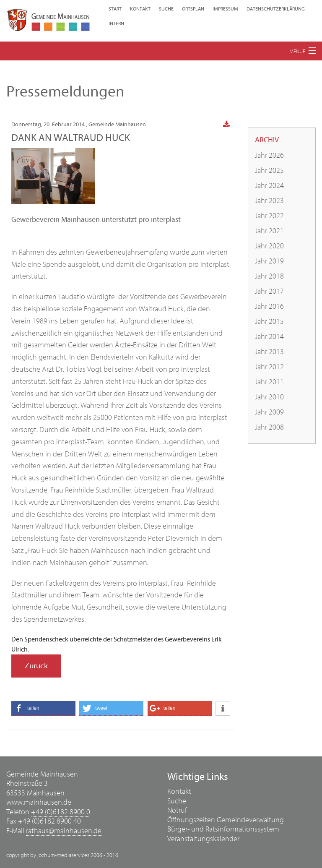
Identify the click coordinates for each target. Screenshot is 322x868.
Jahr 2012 (269, 367)
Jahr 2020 (269, 246)
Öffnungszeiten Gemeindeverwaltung (226, 820)
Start (115, 9)
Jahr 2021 (269, 231)
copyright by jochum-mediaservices (48, 855)
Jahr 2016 (269, 306)
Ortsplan (193, 9)
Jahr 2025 (269, 171)
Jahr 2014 (269, 337)
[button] (43, 708)
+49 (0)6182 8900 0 (61, 812)
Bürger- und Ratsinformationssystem (223, 829)
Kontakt (140, 9)
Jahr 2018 (269, 276)
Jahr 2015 (269, 322)
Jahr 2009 (269, 412)
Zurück (36, 666)
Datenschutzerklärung (276, 9)
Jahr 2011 (269, 382)
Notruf (177, 810)
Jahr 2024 (269, 186)
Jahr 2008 (269, 427)
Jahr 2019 (269, 261)
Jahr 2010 (269, 397)
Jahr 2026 (269, 155)
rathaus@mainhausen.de (64, 831)
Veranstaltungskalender (203, 839)
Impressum (225, 9)
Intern (116, 23)
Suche (166, 9)
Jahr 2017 (269, 291)
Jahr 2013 (269, 352)
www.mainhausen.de (39, 802)
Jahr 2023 (269, 201)
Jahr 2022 (269, 216)
